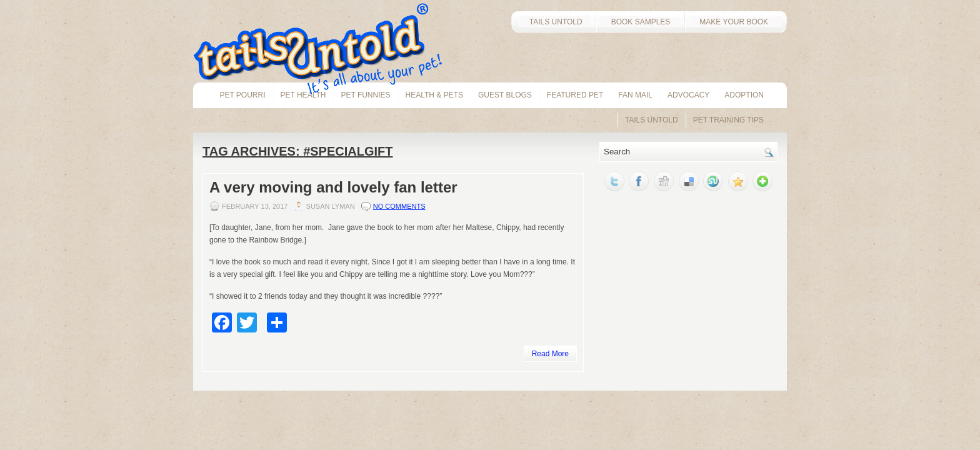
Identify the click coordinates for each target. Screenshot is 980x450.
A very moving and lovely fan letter (333, 187)
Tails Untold (652, 120)
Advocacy (688, 95)
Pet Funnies (365, 95)
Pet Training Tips (728, 120)
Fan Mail (635, 95)
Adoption (744, 95)
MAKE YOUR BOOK (736, 22)
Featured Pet (575, 95)
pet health (303, 95)
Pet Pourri (242, 95)
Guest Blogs (505, 95)
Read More (550, 354)
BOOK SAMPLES (641, 22)
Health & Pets (434, 95)
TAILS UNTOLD (553, 22)
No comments (399, 206)
